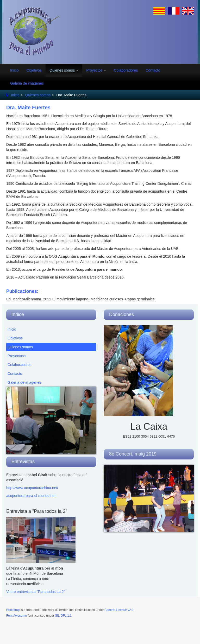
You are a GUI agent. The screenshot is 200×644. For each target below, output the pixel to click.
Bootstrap (13, 610)
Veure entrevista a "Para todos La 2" (36, 592)
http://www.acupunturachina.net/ (32, 488)
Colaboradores (126, 70)
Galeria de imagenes (27, 83)
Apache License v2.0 (119, 610)
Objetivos (34, 70)
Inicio (14, 70)
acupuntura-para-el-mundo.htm (31, 496)
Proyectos (96, 70)
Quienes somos (64, 70)
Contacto (153, 70)
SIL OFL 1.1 (63, 616)
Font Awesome (17, 616)
